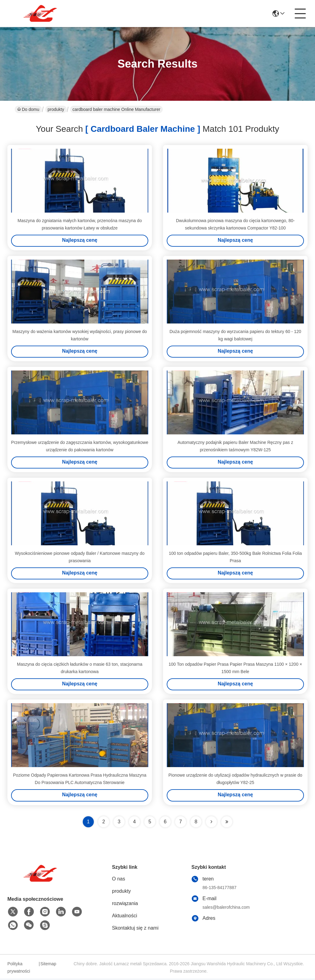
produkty (56, 109)
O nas (119, 880)
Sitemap (48, 965)
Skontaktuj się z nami (135, 929)
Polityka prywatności (19, 969)
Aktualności (125, 917)
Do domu (28, 109)
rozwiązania (125, 905)
